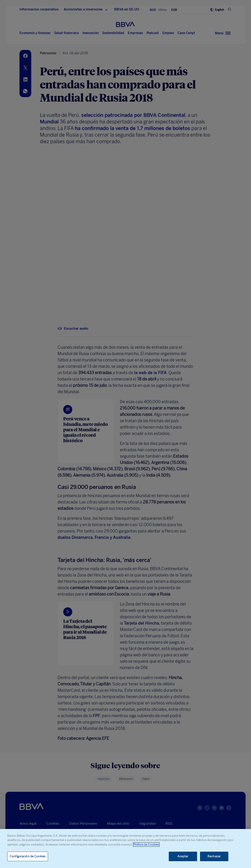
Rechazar (214, 856)
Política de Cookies (146, 845)
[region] (125, 848)
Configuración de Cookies (28, 856)
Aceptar (183, 856)
